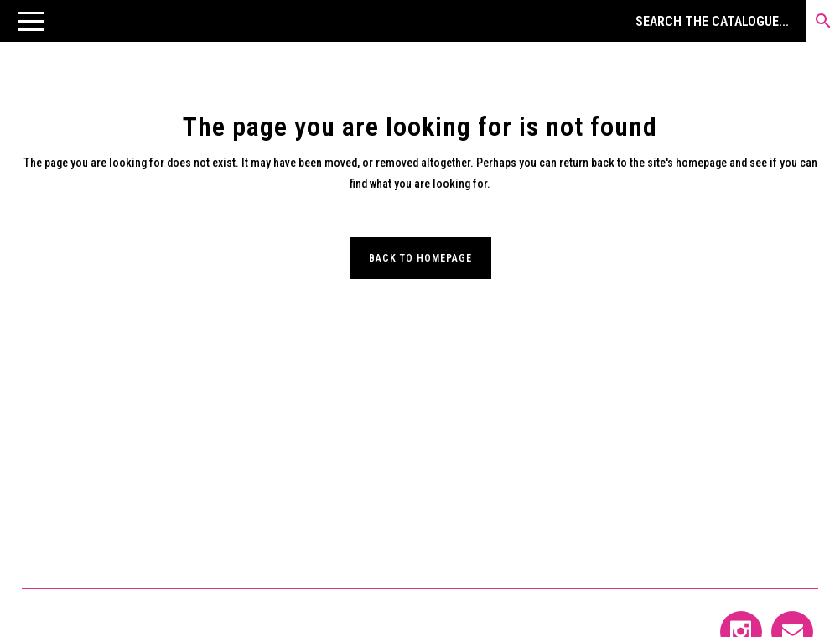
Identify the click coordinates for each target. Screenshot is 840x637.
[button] (31, 21)
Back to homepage (420, 258)
